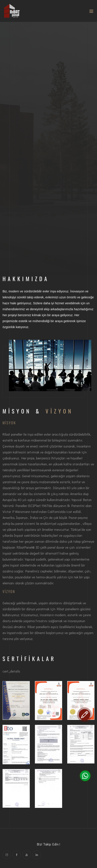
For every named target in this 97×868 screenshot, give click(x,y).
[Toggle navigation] (91, 12)
